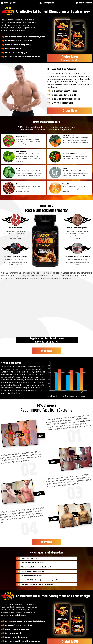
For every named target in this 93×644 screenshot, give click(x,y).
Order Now (70, 58)
